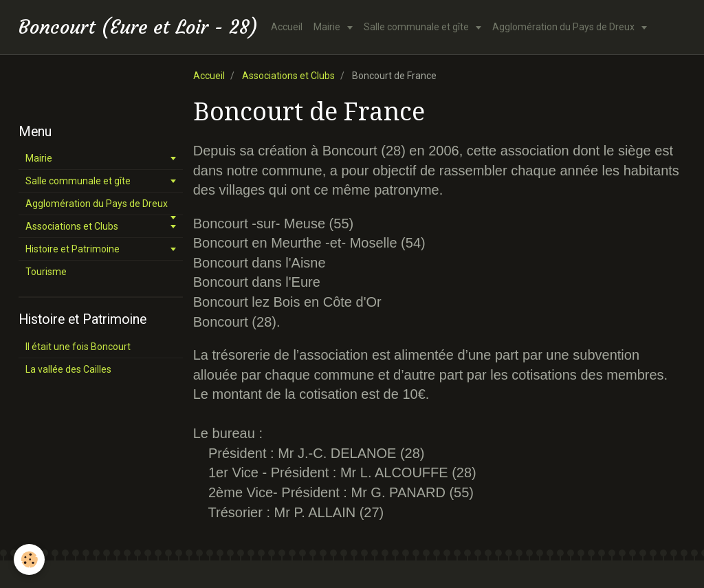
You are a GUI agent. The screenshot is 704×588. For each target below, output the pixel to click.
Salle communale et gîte (417, 27)
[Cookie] (29, 559)
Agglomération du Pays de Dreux (564, 27)
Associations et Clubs (288, 76)
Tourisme (46, 272)
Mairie (328, 27)
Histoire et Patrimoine (73, 249)
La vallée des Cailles (68, 369)
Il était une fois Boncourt (78, 347)
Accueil (287, 27)
